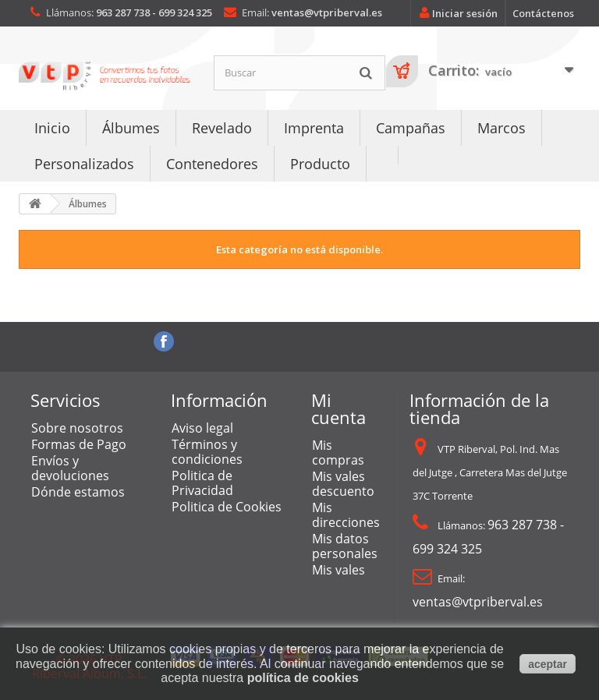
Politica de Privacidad (202, 483)
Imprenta (314, 128)
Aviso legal (202, 428)
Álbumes (131, 128)
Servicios (66, 400)
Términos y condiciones (207, 452)
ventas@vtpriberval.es (327, 12)
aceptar (548, 664)
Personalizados (84, 164)
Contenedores (212, 164)
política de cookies (303, 678)
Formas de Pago (79, 444)
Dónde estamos (78, 492)
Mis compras (338, 453)
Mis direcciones (346, 515)
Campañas (411, 128)
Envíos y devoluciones (70, 468)
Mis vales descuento (343, 484)
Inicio (52, 128)
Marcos (502, 128)
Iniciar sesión (456, 13)
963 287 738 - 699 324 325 (154, 12)
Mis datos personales (345, 546)
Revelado (222, 128)
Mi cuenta (338, 408)
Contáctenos (543, 13)
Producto (320, 164)
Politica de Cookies (227, 507)
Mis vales (338, 570)
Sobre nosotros (77, 428)
